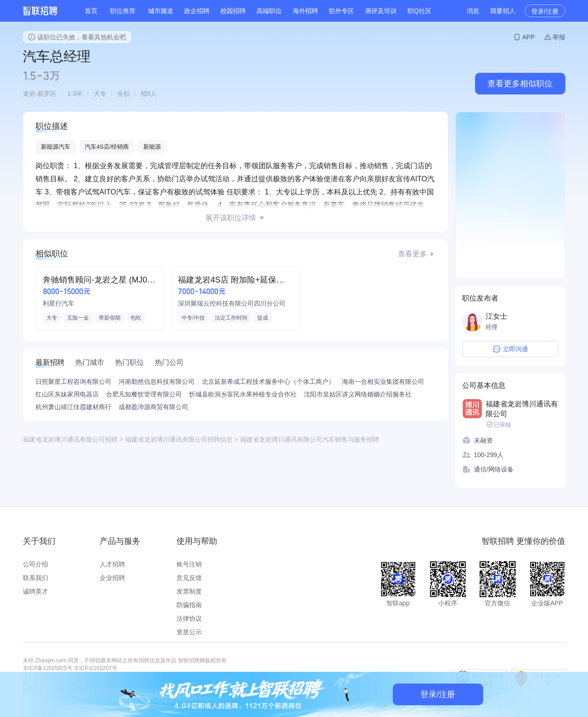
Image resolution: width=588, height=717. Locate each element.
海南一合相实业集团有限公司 (383, 382)
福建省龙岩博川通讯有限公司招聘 (71, 439)
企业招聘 (113, 578)
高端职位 (269, 11)
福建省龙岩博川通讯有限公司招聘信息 (179, 439)
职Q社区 (420, 11)
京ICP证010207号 (95, 668)
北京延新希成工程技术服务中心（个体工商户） (268, 382)
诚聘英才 (36, 591)
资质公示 (189, 632)
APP (528, 37)
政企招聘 (197, 11)
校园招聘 (233, 11)
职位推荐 (123, 11)
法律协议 (189, 618)
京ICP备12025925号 (48, 668)
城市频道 (161, 11)
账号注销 (189, 564)
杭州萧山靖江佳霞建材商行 (74, 407)
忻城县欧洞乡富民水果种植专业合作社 (243, 394)
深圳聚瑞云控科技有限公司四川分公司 (232, 303)
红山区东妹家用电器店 (67, 394)
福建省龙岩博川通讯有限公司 (522, 409)
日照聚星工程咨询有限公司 (74, 382)
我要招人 (503, 11)
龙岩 (29, 94)
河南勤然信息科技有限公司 (157, 382)
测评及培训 (381, 11)
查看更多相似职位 (520, 84)
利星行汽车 (59, 303)
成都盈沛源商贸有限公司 (154, 407)
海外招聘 (306, 11)
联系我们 (36, 578)
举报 (559, 37)
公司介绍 (36, 564)
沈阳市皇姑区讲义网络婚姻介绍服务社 (358, 394)
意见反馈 (189, 578)
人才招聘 (113, 564)
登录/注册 (545, 11)
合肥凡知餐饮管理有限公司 (144, 394)
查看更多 (413, 254)
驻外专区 (342, 11)
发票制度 (189, 591)
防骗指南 (189, 605)
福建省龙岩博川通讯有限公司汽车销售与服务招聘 (310, 439)
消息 (473, 11)
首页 (91, 11)
